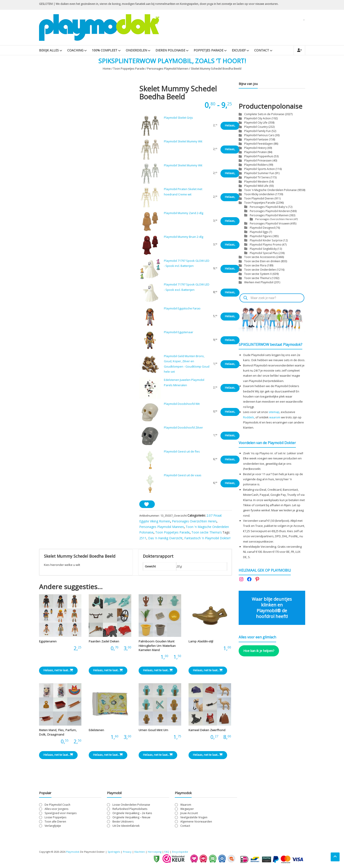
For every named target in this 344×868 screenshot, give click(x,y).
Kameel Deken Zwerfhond (207, 730)
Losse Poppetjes (55, 817)
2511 (143, 538)
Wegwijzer (187, 809)
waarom (275, 417)
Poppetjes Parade (208, 50)
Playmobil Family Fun (258, 131)
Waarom (186, 805)
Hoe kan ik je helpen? (259, 651)
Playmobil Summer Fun (259, 173)
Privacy (128, 852)
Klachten (140, 852)
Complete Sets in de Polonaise (264, 114)
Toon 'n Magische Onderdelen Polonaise (270, 190)
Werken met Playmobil (259, 282)
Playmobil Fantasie (256, 139)
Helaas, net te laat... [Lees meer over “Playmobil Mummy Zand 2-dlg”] (230, 222)
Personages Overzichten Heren (194, 521)
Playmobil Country (256, 127)
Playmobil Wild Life (256, 186)
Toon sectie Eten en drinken (262, 261)
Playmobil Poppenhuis (259, 156)
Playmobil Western (256, 182)
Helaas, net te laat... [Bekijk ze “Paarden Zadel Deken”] (108, 670)
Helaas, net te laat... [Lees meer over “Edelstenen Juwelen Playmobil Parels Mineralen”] (230, 389)
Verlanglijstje (53, 826)
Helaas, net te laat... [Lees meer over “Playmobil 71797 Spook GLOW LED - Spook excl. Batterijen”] (230, 293)
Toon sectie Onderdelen (260, 270)
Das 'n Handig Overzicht (165, 538)
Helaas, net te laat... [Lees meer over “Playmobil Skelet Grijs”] (230, 127)
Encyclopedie (180, 852)
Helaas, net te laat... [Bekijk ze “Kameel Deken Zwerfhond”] (208, 755)
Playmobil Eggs (259, 232)
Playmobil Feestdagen (258, 144)
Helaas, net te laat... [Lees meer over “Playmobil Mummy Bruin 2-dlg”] (230, 246)
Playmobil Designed (262, 228)
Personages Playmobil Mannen (168, 69)
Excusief (239, 50)
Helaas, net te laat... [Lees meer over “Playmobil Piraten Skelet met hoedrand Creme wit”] (230, 198)
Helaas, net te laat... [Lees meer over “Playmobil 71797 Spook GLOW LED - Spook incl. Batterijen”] (230, 270)
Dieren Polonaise (170, 50)
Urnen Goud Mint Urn (153, 730)
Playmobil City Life (256, 123)
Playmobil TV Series (257, 177)
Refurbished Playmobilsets (130, 809)
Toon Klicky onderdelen (259, 194)
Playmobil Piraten (256, 152)
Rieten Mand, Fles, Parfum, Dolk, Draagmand (58, 732)
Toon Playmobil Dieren (259, 198)
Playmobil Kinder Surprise (266, 240)
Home (107, 69)
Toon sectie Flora (255, 265)
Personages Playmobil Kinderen (270, 211)
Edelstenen (96, 730)
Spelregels (114, 852)
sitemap (274, 412)
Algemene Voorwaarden (196, 822)
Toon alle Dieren (55, 822)
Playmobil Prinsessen (258, 160)
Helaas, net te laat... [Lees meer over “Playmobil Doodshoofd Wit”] (230, 413)
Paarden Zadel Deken (104, 641)
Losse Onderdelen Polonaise (131, 805)
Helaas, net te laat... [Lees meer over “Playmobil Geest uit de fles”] (230, 460)
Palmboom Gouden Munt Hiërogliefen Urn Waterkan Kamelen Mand (157, 646)
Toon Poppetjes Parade (129, 69)
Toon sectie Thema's (207, 532)
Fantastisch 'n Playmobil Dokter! (207, 538)
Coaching (75, 50)
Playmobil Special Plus (264, 253)
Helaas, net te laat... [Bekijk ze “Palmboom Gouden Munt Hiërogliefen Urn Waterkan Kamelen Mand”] (158, 670)
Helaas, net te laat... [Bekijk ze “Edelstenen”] (108, 755)
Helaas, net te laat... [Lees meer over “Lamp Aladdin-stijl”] (208, 670)
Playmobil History (255, 148)
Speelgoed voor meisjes (61, 813)
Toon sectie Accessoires (260, 257)
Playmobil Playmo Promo (266, 244)
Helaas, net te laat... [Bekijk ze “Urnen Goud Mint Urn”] (158, 755)
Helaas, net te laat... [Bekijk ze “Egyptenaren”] (58, 670)
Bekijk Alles (49, 50)
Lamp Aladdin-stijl (201, 641)
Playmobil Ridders (256, 165)
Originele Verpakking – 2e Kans (132, 813)
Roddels (249, 417)
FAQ (167, 852)
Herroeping (155, 852)
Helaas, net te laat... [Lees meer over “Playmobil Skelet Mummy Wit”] (230, 150)
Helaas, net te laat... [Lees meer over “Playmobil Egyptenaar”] (230, 341)
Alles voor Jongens (56, 809)
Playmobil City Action (258, 118)
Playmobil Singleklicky (263, 249)
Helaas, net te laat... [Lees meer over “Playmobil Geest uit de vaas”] (230, 484)
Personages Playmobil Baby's (268, 207)
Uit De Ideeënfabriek (126, 826)
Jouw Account (189, 813)
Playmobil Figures (261, 236)
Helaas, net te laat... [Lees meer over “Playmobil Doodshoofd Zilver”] (230, 436)
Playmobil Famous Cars (259, 135)
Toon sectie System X (258, 274)
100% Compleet (105, 50)
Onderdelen (136, 50)
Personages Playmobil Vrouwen (270, 223)
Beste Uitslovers (123, 822)
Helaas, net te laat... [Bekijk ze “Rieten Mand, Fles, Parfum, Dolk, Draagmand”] (58, 755)
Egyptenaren (48, 641)
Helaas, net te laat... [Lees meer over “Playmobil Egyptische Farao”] (230, 317)
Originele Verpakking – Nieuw (131, 817)
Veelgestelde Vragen (194, 817)
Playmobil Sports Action (259, 169)
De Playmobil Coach (57, 805)
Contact (262, 50)
